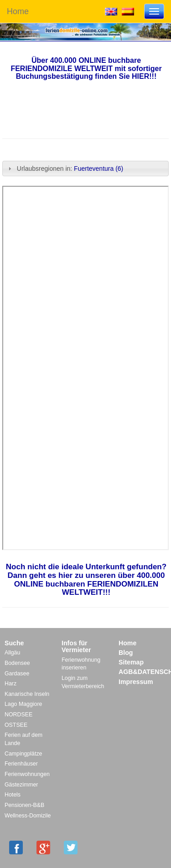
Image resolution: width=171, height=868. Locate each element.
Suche (14, 643)
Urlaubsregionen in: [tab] (65, 168)
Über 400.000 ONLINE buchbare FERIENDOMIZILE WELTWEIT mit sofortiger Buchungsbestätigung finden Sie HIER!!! (86, 68)
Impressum (136, 682)
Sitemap (131, 662)
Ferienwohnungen (27, 774)
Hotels (13, 795)
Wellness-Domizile (28, 816)
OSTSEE (16, 725)
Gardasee (17, 674)
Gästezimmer (21, 785)
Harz (10, 684)
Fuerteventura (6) (98, 168)
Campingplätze (23, 754)
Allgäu (12, 653)
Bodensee (17, 663)
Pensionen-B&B (24, 805)
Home (18, 11)
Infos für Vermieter (76, 647)
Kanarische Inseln (27, 694)
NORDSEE (18, 715)
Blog (126, 653)
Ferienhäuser (21, 764)
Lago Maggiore (23, 704)
